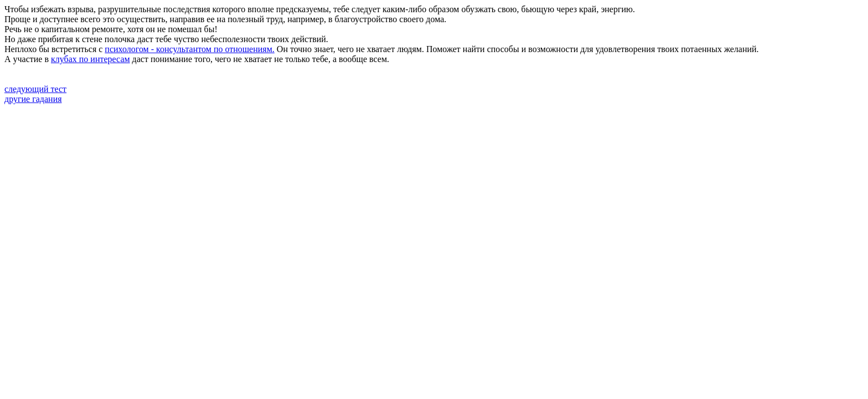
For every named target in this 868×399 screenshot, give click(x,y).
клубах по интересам (91, 59)
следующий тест (35, 89)
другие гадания (33, 99)
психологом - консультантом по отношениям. (189, 49)
